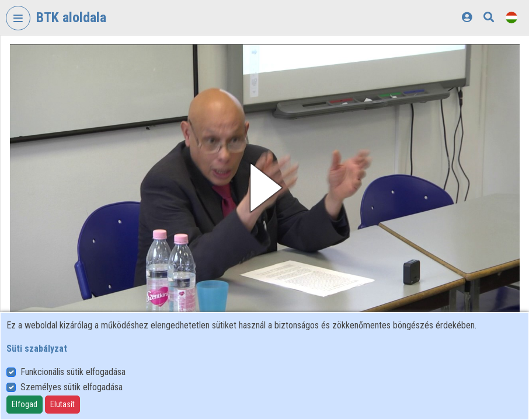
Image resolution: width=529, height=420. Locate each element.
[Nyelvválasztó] (511, 17)
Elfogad (25, 404)
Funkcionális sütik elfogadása (73, 372)
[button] (265, 188)
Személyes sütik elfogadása (72, 387)
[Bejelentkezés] (467, 17)
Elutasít (62, 404)
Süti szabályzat (37, 349)
